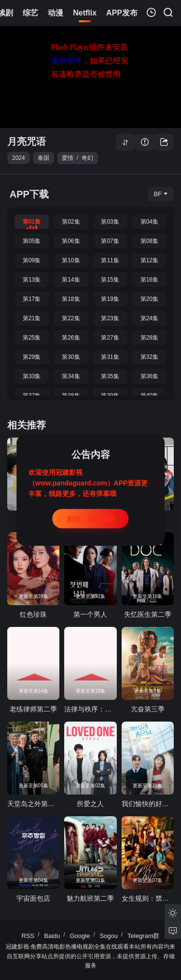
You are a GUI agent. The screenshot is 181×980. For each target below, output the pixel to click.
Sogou (109, 936)
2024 (19, 158)
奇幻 (87, 158)
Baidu (52, 936)
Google (80, 936)
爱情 (68, 158)
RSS (28, 936)
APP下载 (29, 194)
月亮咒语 (27, 142)
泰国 (43, 158)
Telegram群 (143, 936)
